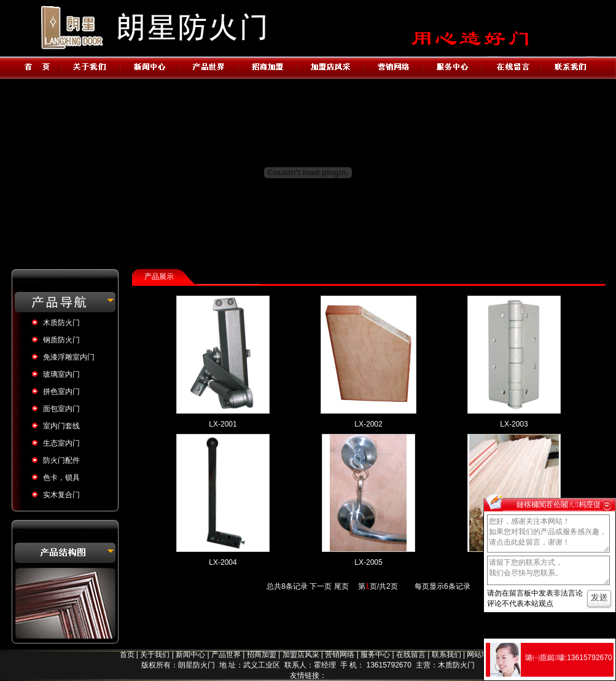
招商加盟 (262, 655)
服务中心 (375, 655)
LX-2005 (368, 562)
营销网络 (340, 655)
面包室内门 (61, 409)
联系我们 (446, 655)
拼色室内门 (61, 392)
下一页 (321, 586)
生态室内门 (61, 443)
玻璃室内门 (61, 374)
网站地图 (481, 655)
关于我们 (155, 655)
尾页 (341, 586)
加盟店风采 (301, 655)
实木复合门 (61, 495)
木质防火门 (61, 323)
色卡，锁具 (61, 478)
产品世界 (226, 655)
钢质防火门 (61, 340)
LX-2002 (368, 424)
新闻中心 (190, 655)
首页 (127, 655)
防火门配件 (61, 460)
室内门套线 (61, 426)
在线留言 (411, 655)
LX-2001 (223, 424)
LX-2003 (514, 424)
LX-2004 (223, 562)
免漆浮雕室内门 (69, 357)
